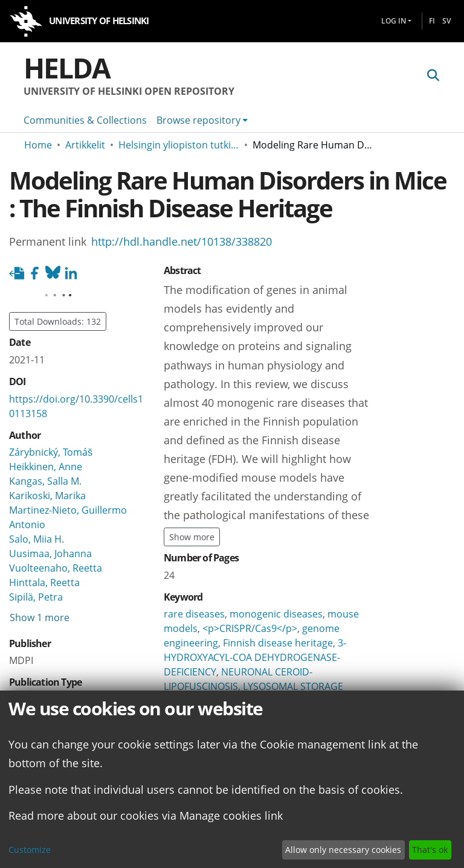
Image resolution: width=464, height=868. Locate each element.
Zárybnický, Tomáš (51, 452)
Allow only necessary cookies (343, 850)
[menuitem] (202, 120)
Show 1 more (40, 617)
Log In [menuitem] (394, 21)
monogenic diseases (276, 614)
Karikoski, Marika (47, 496)
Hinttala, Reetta (44, 582)
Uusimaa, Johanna (50, 554)
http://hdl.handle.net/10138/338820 (182, 241)
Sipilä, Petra (36, 597)
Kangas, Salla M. (45, 481)
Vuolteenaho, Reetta (56, 568)
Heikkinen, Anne (46, 467)
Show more (192, 537)
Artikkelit (85, 145)
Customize (30, 850)
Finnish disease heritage (278, 643)
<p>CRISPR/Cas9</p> (250, 628)
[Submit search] (433, 75)
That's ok (430, 850)
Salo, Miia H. (37, 539)
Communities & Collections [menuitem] (85, 120)
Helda (67, 68)
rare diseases (194, 614)
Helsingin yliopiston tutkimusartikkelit (179, 145)
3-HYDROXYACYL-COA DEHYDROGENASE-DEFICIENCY (255, 657)
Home (38, 145)
